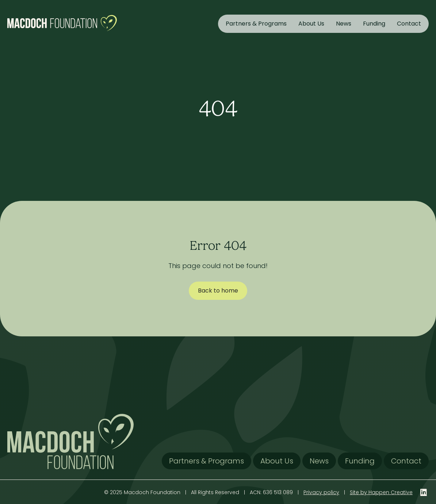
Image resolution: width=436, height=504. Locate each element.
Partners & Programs (256, 24)
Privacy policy (321, 492)
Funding (374, 24)
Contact (409, 24)
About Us (311, 24)
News (344, 24)
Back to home (218, 291)
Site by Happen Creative (381, 492)
